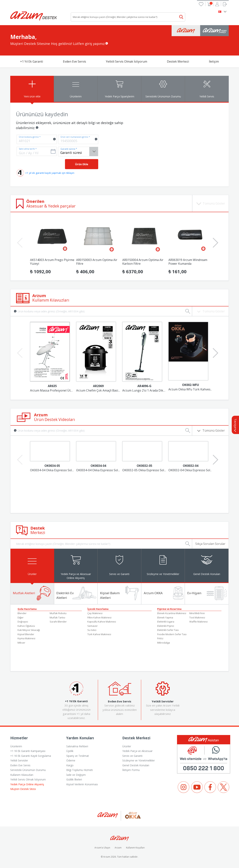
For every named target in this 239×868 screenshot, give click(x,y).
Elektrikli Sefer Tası (168, 630)
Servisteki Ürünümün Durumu (28, 770)
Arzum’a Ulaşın (102, 848)
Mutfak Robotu (58, 614)
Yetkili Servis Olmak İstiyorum (127, 61)
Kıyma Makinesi (26, 639)
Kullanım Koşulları (135, 848)
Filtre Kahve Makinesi (99, 618)
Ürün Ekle (82, 164)
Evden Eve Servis (75, 61)
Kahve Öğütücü (26, 626)
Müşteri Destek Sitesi (23, 789)
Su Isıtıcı (92, 630)
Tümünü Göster (210, 430)
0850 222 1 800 (204, 768)
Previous (19, 240)
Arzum (118, 848)
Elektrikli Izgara (166, 622)
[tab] (32, 89)
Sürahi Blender (58, 622)
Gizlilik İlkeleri (74, 780)
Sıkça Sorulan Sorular (210, 544)
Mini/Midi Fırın (197, 614)
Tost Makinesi (197, 618)
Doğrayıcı (23, 622)
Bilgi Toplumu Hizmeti (80, 770)
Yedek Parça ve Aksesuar (137, 751)
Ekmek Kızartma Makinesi (172, 614)
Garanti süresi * (69, 149)
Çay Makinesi (95, 614)
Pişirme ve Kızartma (169, 609)
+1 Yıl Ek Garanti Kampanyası (28, 751)
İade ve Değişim (76, 775)
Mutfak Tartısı (57, 618)
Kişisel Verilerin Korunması (82, 784)
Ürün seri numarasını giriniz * (75, 137)
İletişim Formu (131, 770)
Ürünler (127, 746)
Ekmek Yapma (165, 618)
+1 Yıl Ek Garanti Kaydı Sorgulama (31, 756)
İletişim (214, 61)
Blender (22, 614)
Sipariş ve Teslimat (78, 756)
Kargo (70, 765)
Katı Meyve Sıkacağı (29, 630)
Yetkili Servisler (19, 761)
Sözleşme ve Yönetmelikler (139, 761)
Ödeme (71, 761)
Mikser (21, 643)
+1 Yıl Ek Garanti (32, 61)
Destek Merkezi (178, 61)
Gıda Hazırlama (27, 609)
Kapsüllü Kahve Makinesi (102, 622)
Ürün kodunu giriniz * (30, 137)
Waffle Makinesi (198, 622)
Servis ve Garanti (132, 756)
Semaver (93, 626)
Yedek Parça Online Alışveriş (27, 784)
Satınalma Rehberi (77, 746)
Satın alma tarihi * (28, 149)
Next (215, 240)
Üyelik (70, 751)
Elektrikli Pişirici (166, 626)
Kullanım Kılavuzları (22, 775)
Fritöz (160, 639)
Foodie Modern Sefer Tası (172, 634)
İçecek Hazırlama (98, 609)
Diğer (21, 618)
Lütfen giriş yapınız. (89, 43)
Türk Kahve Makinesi (99, 634)
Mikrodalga (164, 643)
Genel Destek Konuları (136, 765)
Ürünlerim (16, 746)
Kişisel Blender (26, 634)
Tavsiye (235, 425)
